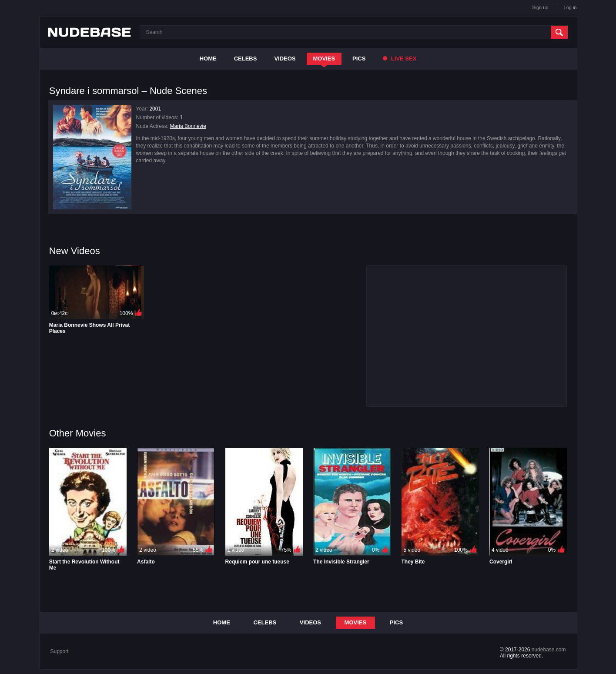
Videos (285, 59)
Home (208, 59)
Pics (359, 59)
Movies (324, 59)
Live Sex (400, 59)
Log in (570, 7)
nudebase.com (549, 650)
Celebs (246, 59)
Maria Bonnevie (188, 126)
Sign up (540, 7)
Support (60, 651)
